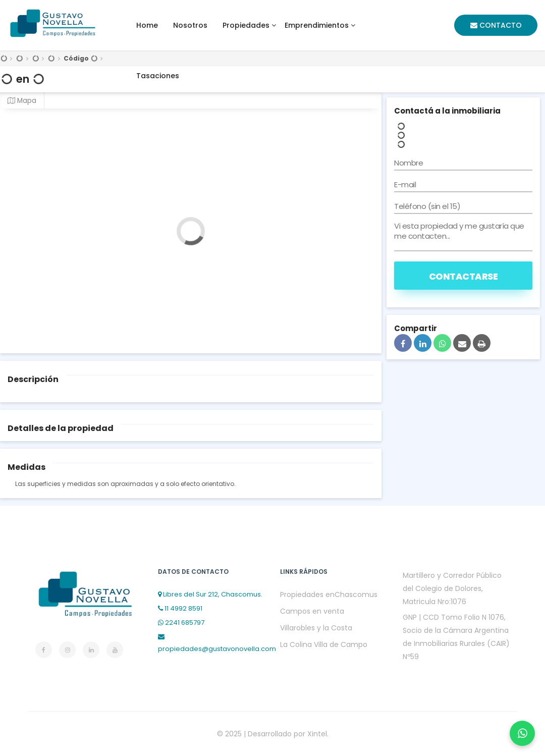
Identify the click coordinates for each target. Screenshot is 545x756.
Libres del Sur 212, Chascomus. (210, 594)
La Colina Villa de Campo (324, 644)
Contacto (496, 25)
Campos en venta (312, 611)
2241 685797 (181, 623)
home (147, 25)
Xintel (317, 734)
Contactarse (464, 276)
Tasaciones (158, 76)
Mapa (22, 101)
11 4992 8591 (180, 608)
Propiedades (246, 25)
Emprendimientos (317, 25)
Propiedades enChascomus (329, 595)
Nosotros (190, 25)
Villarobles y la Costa (316, 628)
